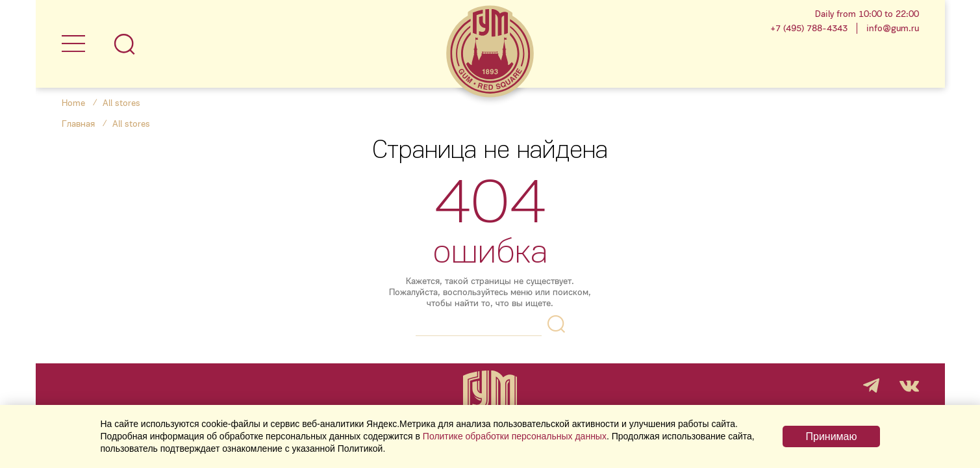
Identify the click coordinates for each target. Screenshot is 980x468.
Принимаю (831, 436)
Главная (78, 124)
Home (73, 103)
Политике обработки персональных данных (515, 436)
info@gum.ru (893, 28)
